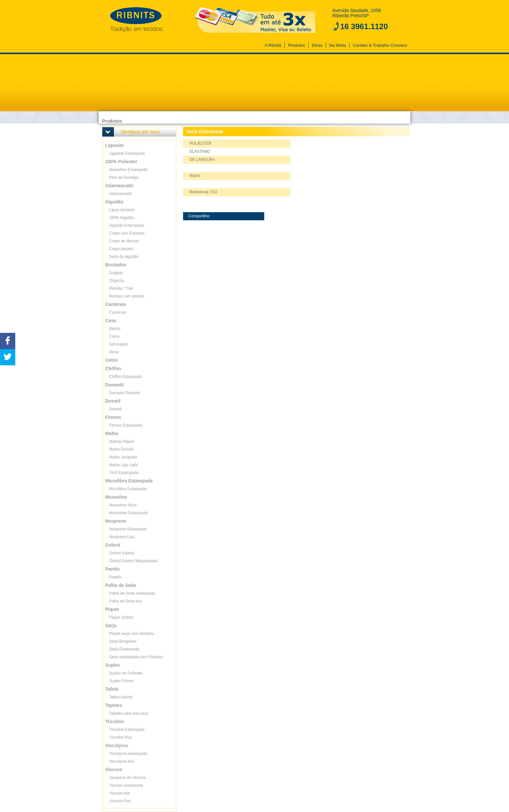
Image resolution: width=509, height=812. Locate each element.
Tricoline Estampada (127, 730)
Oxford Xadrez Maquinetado (133, 561)
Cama (114, 336)
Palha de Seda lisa (125, 601)
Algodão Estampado (127, 225)
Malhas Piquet (121, 442)
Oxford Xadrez (122, 553)
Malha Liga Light (123, 465)
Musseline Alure (123, 505)
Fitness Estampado (126, 425)
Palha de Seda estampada (132, 593)
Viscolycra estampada (128, 754)
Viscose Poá (120, 801)
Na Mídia (338, 45)
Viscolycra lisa (121, 761)
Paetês (115, 577)
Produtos (296, 45)
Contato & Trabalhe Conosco (380, 45)
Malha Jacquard (123, 457)
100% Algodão (122, 218)
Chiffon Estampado (126, 377)
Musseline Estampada (128, 170)
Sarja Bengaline (123, 641)
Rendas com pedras (126, 296)
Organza (117, 281)
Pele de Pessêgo (124, 177)
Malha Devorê (121, 449)
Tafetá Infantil (121, 697)
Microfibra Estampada (128, 489)
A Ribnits (273, 45)
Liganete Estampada (127, 153)
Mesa (114, 352)
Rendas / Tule (121, 288)
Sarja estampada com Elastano (136, 657)
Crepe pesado (121, 249)
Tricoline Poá (120, 737)
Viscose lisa (119, 793)
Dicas (317, 45)
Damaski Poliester (125, 393)
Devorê (115, 409)
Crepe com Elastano (127, 233)
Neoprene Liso (122, 537)
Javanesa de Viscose (127, 778)
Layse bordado (122, 210)
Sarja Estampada (124, 649)
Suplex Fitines (121, 681)
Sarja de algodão (124, 257)
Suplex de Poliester (126, 673)
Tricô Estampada (124, 473)
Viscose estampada (126, 785)
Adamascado (120, 194)
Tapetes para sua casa (129, 713)
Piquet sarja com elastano (131, 634)
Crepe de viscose (124, 241)
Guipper (116, 273)
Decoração (118, 344)
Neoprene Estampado (128, 529)
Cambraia (118, 312)
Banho (115, 329)
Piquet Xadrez (121, 617)
